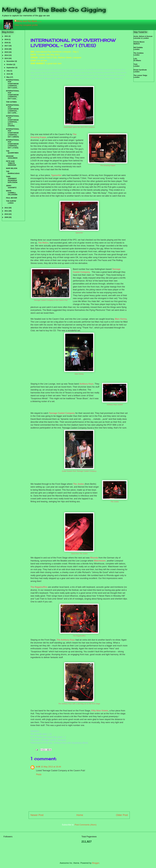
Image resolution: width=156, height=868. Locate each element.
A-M (38, 767)
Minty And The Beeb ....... (29, 21)
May (8, 77)
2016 (7, 49)
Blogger (96, 863)
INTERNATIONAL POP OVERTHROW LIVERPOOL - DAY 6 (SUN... (13, 84)
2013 (7, 58)
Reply (39, 774)
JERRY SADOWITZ (11, 187)
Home (80, 815)
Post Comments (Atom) (86, 825)
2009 (7, 217)
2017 (7, 46)
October (10, 64)
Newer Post (37, 815)
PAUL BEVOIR (12, 198)
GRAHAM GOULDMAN (12, 157)
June (9, 74)
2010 (7, 214)
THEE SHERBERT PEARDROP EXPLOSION (12, 179)
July (8, 71)
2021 (7, 36)
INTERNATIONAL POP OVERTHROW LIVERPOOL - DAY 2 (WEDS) (13, 133)
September (11, 68)
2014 (7, 55)
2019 (7, 39)
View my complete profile (26, 25)
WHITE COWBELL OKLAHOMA (12, 193)
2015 (7, 52)
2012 (7, 208)
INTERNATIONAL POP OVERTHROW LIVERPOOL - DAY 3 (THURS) (13, 121)
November (11, 61)
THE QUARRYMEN (12, 152)
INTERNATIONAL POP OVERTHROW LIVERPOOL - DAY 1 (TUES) (13, 144)
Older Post (122, 815)
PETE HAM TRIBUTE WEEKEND (11, 163)
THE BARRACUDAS (13, 172)
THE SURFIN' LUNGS (11, 202)
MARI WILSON (12, 168)
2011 (7, 211)
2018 (7, 43)
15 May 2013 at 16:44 (51, 767)
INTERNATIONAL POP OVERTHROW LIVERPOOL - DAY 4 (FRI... (13, 109)
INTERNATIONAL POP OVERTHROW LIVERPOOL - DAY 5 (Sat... (13, 95)
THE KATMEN (11, 102)
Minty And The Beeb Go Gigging (54, 10)
